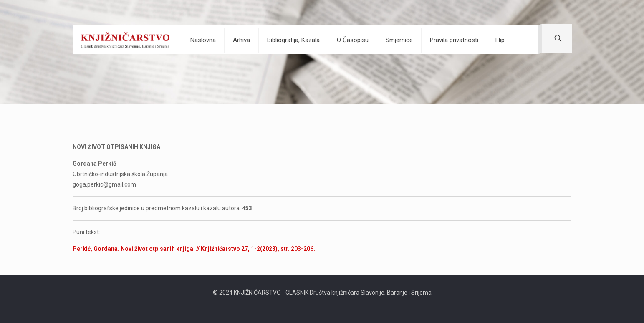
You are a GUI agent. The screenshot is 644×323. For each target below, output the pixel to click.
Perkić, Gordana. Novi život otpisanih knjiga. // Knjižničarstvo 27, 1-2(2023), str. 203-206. (194, 249)
